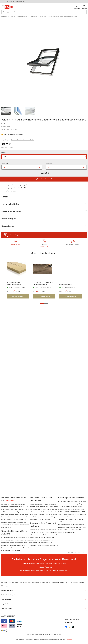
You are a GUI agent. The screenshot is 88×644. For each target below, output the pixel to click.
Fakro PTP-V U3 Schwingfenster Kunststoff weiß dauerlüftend (58, 17)
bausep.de (70, 640)
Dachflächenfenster (22, 17)
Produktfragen (9, 219)
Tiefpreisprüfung (15, 244)
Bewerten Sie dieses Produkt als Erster (23, 140)
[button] (5, 62)
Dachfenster (34, 17)
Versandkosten (44, 246)
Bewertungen (8, 226)
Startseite (4, 17)
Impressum (30, 634)
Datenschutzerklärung (54, 634)
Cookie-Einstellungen (41, 634)
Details (5, 197)
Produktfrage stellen (16, 235)
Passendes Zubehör (11, 211)
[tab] (44, 197)
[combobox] (44, 12)
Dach (11, 17)
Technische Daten (10, 204)
